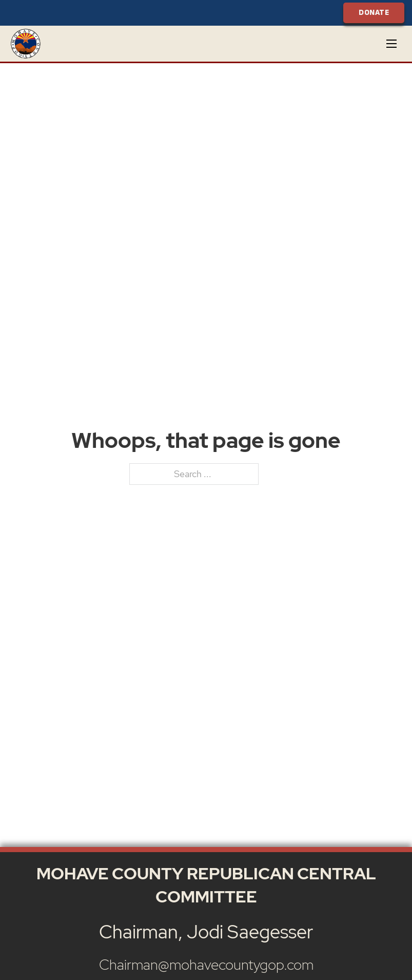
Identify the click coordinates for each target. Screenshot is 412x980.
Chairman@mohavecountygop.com (206, 965)
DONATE (374, 13)
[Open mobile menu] (391, 44)
